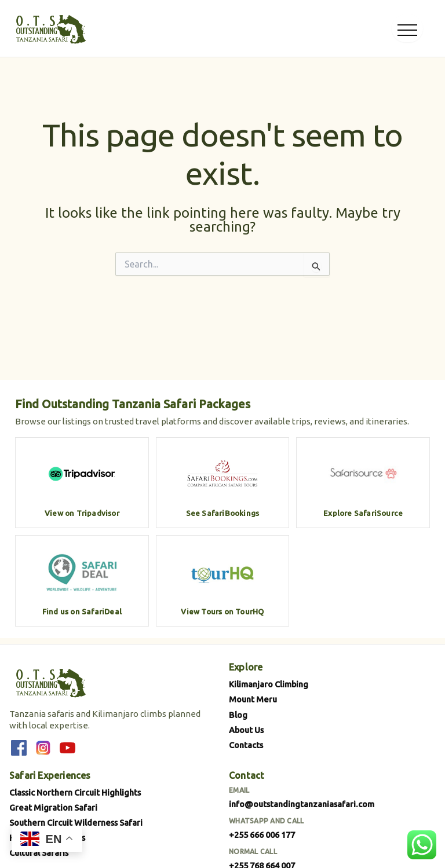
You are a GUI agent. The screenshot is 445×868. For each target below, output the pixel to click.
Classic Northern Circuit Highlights (75, 792)
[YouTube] (67, 748)
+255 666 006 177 (262, 835)
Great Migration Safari (53, 807)
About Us (246, 730)
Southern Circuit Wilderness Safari (76, 823)
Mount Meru (253, 699)
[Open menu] (407, 28)
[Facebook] (19, 748)
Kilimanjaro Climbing (269, 684)
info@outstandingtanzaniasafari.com (302, 804)
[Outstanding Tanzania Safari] (50, 28)
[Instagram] (43, 748)
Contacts (246, 745)
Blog (238, 715)
